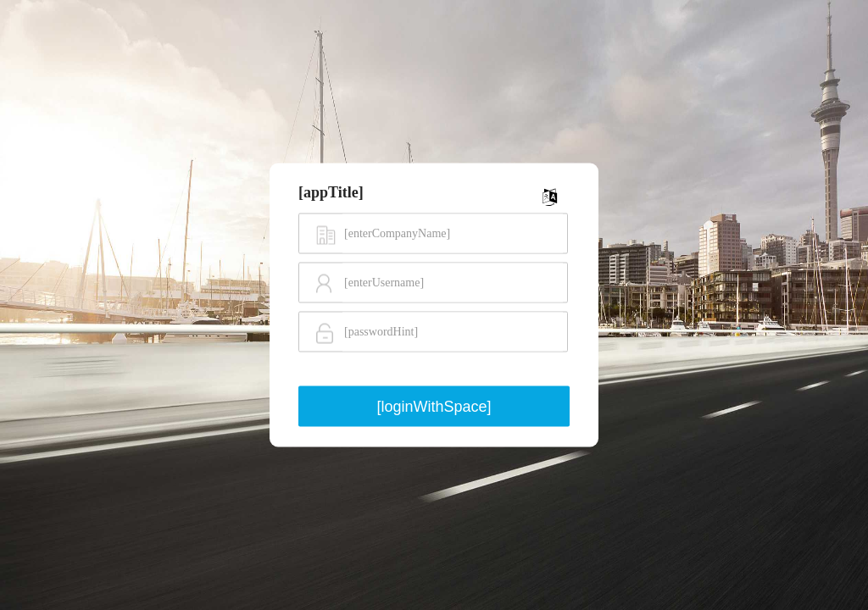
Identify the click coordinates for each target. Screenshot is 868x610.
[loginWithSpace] (434, 406)
